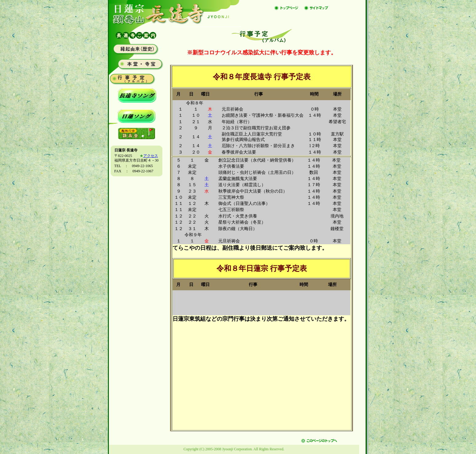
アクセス (151, 156)
